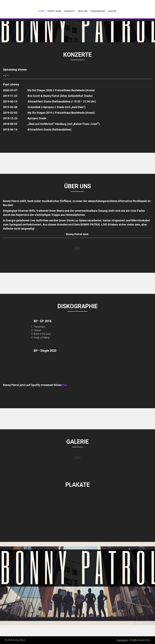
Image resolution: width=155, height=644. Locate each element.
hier (65, 385)
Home (42, 11)
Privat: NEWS (54, 11)
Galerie (112, 11)
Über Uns (83, 11)
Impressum (122, 640)
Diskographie (98, 11)
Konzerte (70, 11)
